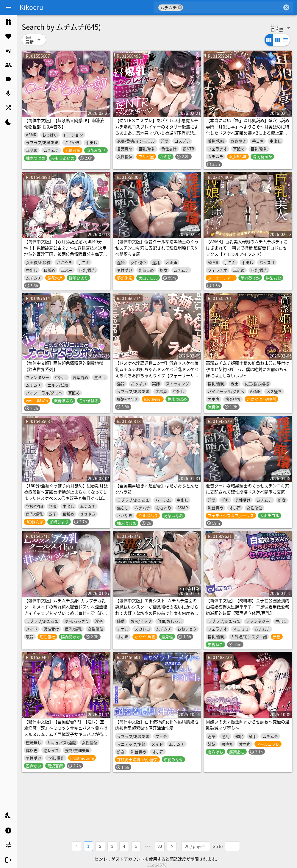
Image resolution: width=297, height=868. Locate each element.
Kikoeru (31, 7)
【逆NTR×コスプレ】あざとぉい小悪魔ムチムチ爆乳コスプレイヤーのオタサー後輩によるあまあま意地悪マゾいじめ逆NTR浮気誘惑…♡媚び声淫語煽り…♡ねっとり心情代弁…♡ (157, 133)
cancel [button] (180, 7)
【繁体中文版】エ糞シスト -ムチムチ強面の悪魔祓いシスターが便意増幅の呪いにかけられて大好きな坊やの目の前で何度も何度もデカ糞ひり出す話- (157, 610)
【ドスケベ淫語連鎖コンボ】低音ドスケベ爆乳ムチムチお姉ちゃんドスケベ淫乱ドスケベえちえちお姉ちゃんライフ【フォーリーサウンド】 (157, 372)
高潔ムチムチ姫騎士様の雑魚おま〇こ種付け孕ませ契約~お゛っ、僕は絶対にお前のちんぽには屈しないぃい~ (248, 369)
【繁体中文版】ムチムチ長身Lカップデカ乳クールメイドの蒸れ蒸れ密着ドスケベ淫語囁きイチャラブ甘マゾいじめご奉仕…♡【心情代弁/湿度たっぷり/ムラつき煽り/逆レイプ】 (66, 610)
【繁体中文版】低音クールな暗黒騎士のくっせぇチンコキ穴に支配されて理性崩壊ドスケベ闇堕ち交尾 (157, 248)
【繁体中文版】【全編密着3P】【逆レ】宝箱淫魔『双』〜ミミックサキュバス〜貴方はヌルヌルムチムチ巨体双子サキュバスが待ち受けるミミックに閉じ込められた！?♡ (66, 731)
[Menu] (9, 7)
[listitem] (8, 22)
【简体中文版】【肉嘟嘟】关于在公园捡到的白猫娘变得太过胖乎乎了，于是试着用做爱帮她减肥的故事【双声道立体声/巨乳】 (248, 607)
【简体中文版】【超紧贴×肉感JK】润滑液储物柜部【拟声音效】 (64, 123)
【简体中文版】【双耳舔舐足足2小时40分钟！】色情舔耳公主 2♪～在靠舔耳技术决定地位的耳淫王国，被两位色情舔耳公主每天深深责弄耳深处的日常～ (66, 251)
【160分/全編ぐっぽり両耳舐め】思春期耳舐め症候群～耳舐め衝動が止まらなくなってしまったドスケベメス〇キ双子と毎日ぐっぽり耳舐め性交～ (66, 495)
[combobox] (233, 7)
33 (160, 846)
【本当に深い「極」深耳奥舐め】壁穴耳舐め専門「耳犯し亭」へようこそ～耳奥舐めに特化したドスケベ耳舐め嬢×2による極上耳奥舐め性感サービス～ (248, 130)
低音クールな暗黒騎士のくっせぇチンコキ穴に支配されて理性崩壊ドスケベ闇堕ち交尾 (248, 489)
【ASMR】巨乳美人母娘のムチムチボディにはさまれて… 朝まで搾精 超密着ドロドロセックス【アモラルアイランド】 (247, 248)
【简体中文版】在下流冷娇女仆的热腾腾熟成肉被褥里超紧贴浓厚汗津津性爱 (157, 725)
